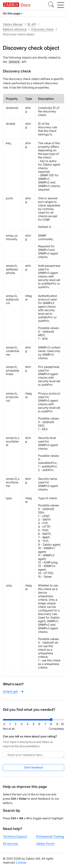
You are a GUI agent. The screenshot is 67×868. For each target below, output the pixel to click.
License (21, 862)
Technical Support (15, 836)
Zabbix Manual (13, 24)
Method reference (15, 29)
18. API (32, 24)
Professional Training (50, 836)
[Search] (51, 5)
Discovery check (42, 29)
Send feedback (33, 767)
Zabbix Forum (45, 843)
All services (10, 843)
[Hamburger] (61, 5)
